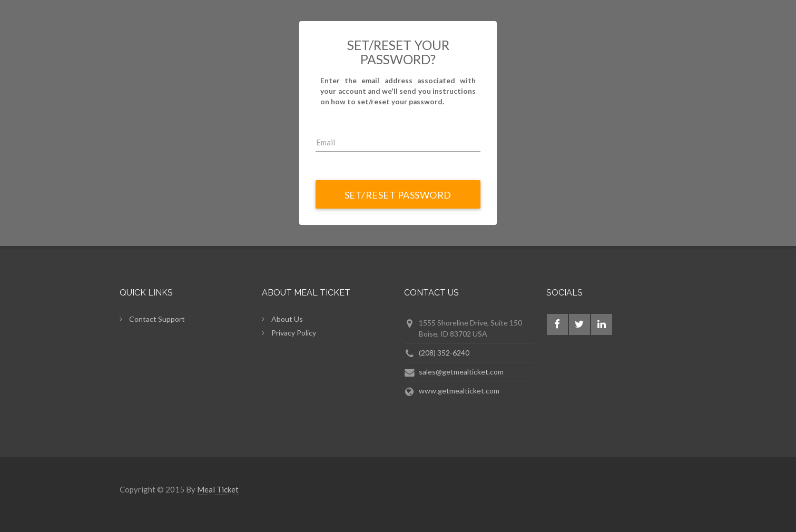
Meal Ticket (218, 489)
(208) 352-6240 (444, 353)
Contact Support (157, 319)
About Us (287, 319)
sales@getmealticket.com (461, 372)
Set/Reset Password (398, 195)
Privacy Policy (294, 333)
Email (326, 142)
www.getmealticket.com (459, 391)
